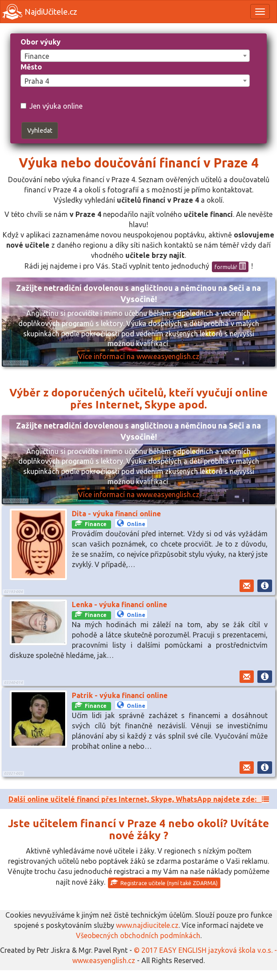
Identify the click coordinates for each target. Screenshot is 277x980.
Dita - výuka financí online (116, 514)
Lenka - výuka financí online (120, 604)
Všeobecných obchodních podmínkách (138, 935)
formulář (230, 266)
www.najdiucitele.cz (147, 925)
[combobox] (135, 56)
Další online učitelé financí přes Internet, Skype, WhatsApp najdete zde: (139, 799)
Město (31, 67)
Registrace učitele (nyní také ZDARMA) (164, 882)
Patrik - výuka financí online (120, 695)
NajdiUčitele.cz (40, 12)
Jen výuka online (52, 106)
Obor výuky (41, 42)
